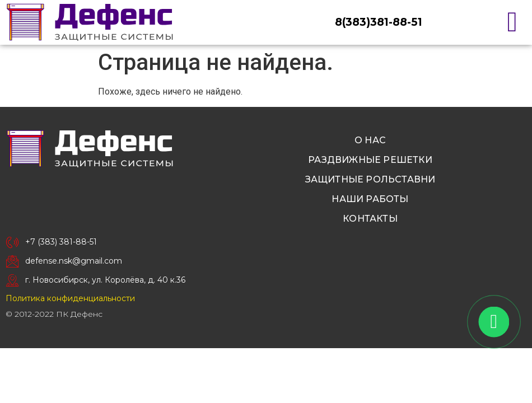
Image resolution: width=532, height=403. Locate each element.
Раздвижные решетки (370, 160)
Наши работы (370, 199)
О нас (370, 140)
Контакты (370, 219)
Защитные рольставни (370, 179)
